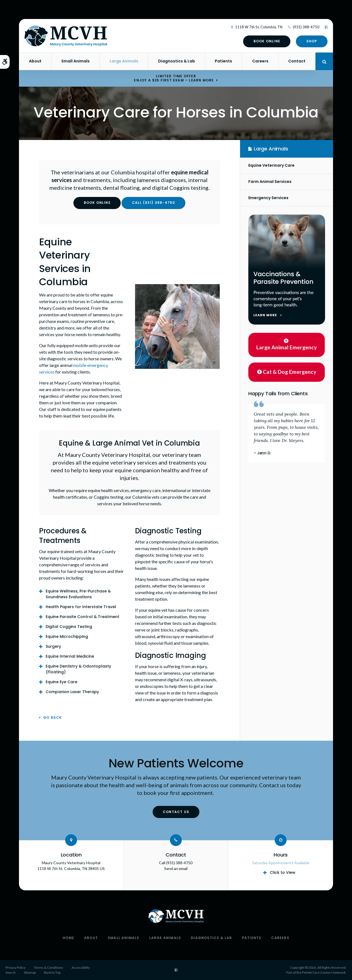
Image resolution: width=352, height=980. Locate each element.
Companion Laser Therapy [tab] (72, 692)
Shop (312, 41)
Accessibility (81, 967)
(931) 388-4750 (306, 27)
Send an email (176, 868)
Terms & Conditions (49, 967)
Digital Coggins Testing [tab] (69, 627)
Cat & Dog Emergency (287, 372)
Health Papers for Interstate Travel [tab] (81, 607)
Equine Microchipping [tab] (67, 636)
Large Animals (124, 61)
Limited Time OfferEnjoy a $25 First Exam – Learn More (174, 78)
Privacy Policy (16, 967)
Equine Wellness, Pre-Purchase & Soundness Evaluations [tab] (78, 594)
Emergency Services (268, 198)
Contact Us (176, 812)
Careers (260, 61)
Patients (223, 61)
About (35, 61)
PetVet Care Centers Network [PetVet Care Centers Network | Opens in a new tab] (324, 972)
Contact (297, 61)
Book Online (267, 41)
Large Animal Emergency (287, 344)
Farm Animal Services (270, 182)
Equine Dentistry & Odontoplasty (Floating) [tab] (78, 669)
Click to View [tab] (283, 872)
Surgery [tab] (53, 646)
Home (68, 938)
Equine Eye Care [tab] (61, 682)
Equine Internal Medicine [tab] (70, 656)
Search (11, 972)
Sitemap (30, 972)
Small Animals (75, 61)
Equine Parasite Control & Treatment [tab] (82, 617)
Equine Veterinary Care (271, 165)
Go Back (52, 718)
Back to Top (52, 972)
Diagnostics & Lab (177, 61)
